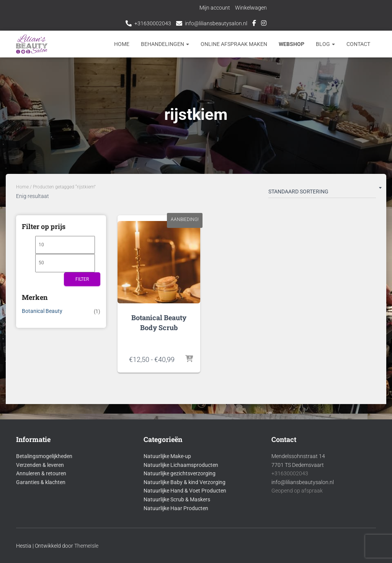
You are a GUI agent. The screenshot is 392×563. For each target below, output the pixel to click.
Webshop (292, 44)
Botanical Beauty (42, 311)
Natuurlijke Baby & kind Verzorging (185, 482)
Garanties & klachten (41, 482)
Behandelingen (165, 44)
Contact (358, 44)
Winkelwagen (251, 8)
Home (122, 44)
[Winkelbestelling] (322, 193)
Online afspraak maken (234, 44)
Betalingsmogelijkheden (44, 456)
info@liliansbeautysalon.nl (216, 23)
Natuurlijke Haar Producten (176, 508)
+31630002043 (153, 23)
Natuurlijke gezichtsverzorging (180, 473)
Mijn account (215, 8)
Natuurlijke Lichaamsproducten (181, 465)
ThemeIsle (86, 546)
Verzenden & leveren (40, 465)
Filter (82, 279)
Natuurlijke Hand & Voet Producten (185, 491)
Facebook (254, 24)
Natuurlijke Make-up (167, 456)
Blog (325, 44)
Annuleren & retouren (41, 473)
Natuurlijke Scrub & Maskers (177, 499)
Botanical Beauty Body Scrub (159, 322)
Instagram (264, 24)
